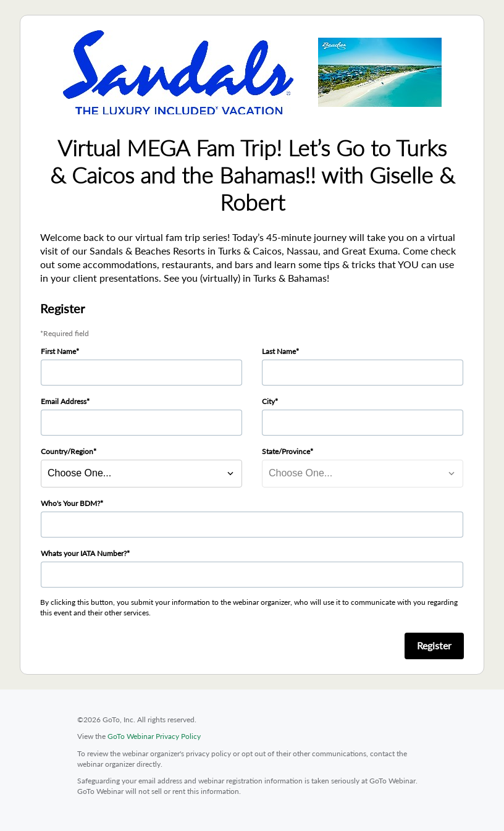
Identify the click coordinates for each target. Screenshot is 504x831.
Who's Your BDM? (70, 503)
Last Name (279, 351)
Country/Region (67, 451)
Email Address (64, 401)
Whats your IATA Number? (84, 553)
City (268, 401)
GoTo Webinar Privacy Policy (154, 736)
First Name (58, 351)
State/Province (286, 451)
